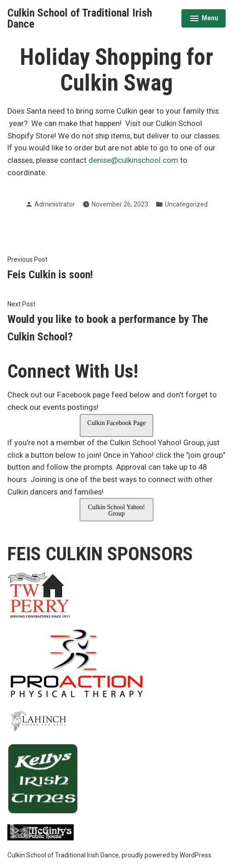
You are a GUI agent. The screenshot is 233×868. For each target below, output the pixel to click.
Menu (204, 19)
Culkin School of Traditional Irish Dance (80, 18)
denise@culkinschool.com (133, 160)
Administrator (55, 204)
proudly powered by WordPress (166, 855)
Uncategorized (186, 204)
